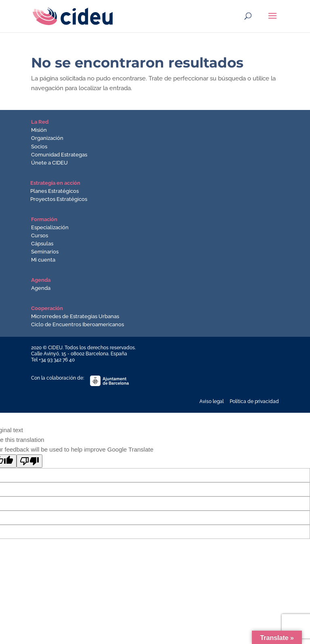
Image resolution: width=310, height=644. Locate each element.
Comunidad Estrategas (59, 155)
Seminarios (45, 252)
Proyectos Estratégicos (59, 199)
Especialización (50, 227)
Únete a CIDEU (49, 163)
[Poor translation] (29, 461)
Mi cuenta (43, 260)
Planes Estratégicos (54, 191)
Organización (47, 138)
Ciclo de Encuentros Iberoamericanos (77, 324)
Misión (39, 130)
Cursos (40, 235)
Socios (39, 147)
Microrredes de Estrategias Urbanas (75, 316)
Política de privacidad (254, 401)
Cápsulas (42, 244)
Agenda (41, 288)
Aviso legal (212, 401)
